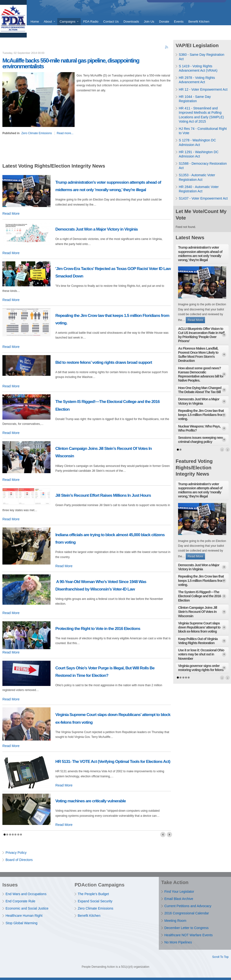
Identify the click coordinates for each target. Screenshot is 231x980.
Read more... (65, 133)
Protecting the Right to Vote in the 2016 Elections (98, 628)
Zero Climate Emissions (37, 133)
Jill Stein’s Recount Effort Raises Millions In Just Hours (103, 495)
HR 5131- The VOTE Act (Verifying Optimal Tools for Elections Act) (113, 761)
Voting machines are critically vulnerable (91, 801)
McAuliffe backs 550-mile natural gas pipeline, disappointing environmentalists (71, 63)
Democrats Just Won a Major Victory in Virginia (96, 229)
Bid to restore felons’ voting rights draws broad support (104, 362)
